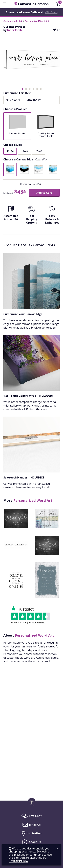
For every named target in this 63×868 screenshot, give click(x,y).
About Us (35, 842)
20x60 (39, 151)
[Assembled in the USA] (11, 214)
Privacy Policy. (18, 861)
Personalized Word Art (37, 21)
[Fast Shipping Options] (31, 216)
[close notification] (57, 849)
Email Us (35, 825)
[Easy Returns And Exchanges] (52, 216)
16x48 (24, 151)
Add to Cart (44, 193)
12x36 (10, 151)
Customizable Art (13, 21)
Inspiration (34, 833)
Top (32, 805)
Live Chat (35, 816)
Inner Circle (15, 30)
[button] (22, 89)
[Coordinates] (32, 100)
